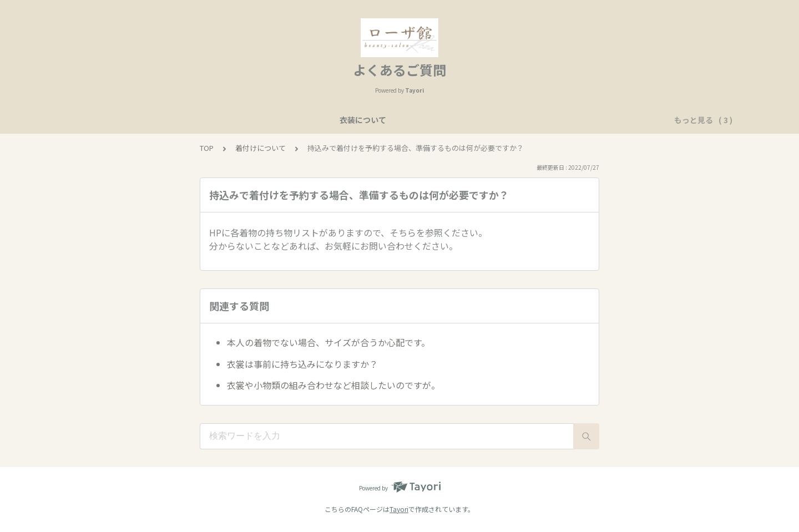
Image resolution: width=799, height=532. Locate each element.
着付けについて (508, 120)
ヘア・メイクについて (427, 120)
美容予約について (341, 120)
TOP (207, 148)
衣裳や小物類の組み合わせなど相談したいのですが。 (333, 385)
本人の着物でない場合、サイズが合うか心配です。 (328, 342)
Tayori (399, 509)
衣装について (271, 120)
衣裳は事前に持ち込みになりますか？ (302, 364)
